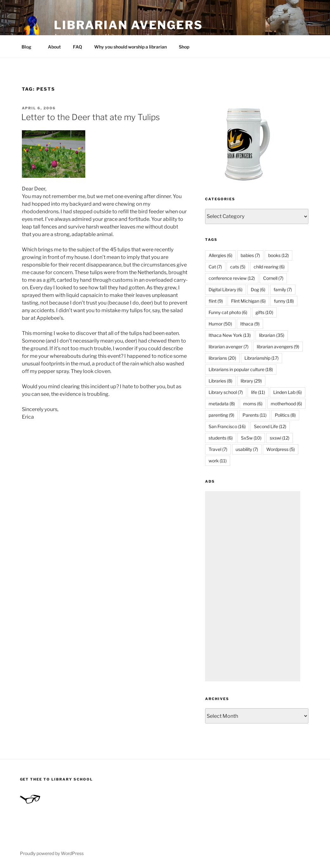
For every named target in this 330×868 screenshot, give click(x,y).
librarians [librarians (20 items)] (222, 358)
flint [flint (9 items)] (216, 301)
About (54, 47)
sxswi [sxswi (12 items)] (280, 438)
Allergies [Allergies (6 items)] (220, 255)
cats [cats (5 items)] (238, 267)
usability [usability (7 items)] (247, 449)
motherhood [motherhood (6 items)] (286, 404)
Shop (184, 47)
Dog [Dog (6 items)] (258, 289)
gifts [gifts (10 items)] (264, 312)
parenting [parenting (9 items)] (221, 415)
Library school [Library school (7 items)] (226, 392)
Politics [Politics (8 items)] (285, 415)
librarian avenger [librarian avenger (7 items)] (229, 347)
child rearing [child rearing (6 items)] (269, 267)
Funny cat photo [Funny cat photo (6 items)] (228, 312)
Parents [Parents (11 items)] (255, 415)
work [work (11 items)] (218, 461)
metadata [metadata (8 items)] (222, 404)
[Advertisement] (253, 586)
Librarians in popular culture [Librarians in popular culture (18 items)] (241, 369)
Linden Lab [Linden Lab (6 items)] (288, 392)
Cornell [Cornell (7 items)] (273, 278)
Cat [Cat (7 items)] (215, 267)
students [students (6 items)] (221, 438)
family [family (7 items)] (283, 289)
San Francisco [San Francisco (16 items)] (227, 426)
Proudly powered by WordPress (52, 853)
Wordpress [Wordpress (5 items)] (281, 449)
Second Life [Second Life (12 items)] (270, 426)
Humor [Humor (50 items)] (220, 324)
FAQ (78, 47)
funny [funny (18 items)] (284, 301)
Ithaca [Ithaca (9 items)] (250, 324)
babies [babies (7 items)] (250, 255)
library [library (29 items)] (251, 381)
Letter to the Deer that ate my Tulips (91, 117)
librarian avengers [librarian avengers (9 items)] (278, 347)
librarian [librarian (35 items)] (272, 335)
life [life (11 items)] (258, 392)
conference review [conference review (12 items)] (232, 278)
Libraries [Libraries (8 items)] (220, 381)
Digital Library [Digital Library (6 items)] (226, 289)
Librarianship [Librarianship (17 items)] (262, 358)
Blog (29, 47)
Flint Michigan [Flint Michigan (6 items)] (248, 301)
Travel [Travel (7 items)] (218, 449)
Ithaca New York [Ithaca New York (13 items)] (230, 335)
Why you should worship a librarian (130, 47)
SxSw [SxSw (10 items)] (251, 438)
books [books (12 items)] (278, 255)
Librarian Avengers (128, 25)
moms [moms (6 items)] (253, 404)
